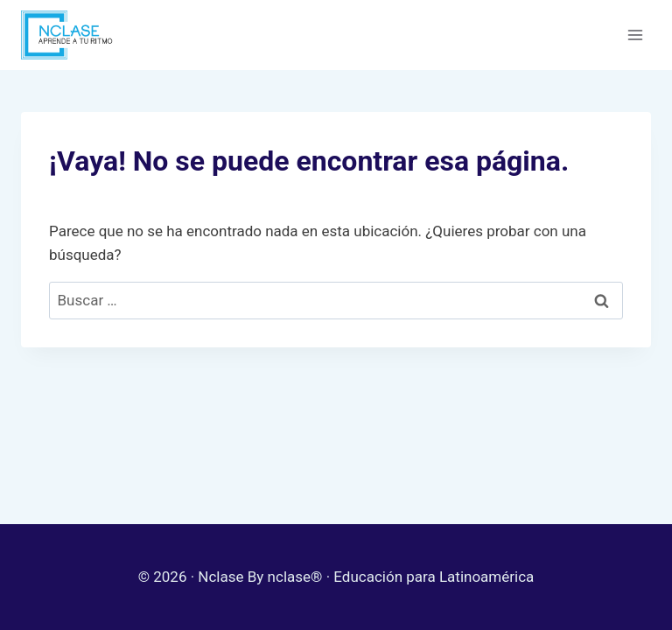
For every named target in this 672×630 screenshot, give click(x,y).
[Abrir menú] (635, 35)
